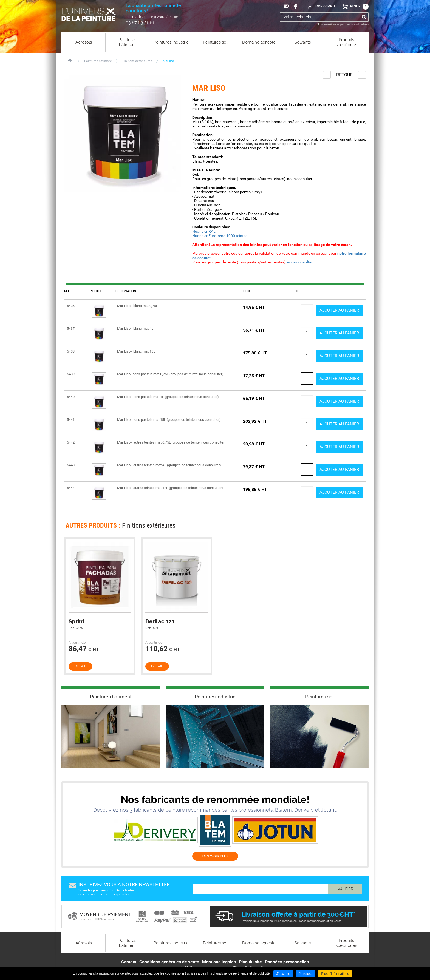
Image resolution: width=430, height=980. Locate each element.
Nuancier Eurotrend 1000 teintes (220, 236)
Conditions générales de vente (169, 962)
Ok (364, 17)
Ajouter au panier (338, 310)
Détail (80, 666)
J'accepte (283, 974)
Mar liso (169, 61)
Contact (129, 962)
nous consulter (300, 262)
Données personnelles (287, 962)
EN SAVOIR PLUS (215, 856)
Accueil (73, 61)
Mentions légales (219, 962)
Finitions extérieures (137, 61)
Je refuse (306, 974)
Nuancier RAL (204, 231)
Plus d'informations (335, 974)
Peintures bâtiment (98, 61)
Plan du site (250, 962)
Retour (344, 75)
